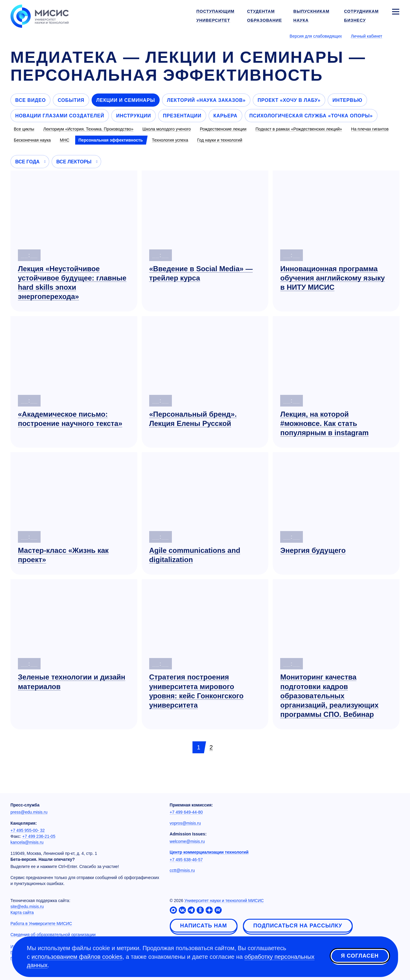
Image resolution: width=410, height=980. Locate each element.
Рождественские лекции (223, 129)
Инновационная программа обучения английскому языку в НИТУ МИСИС (332, 278)
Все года (27, 162)
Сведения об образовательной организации (53, 935)
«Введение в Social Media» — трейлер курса (201, 273)
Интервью (347, 100)
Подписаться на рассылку (298, 926)
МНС (65, 140)
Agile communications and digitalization (195, 555)
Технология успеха (170, 140)
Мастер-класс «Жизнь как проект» (63, 555)
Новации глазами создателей (60, 116)
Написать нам (204, 926)
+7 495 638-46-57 (186, 860)
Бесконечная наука (32, 140)
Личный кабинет (367, 36)
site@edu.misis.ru (27, 907)
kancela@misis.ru (27, 842)
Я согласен (360, 956)
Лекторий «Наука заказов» (206, 100)
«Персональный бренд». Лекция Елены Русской (193, 419)
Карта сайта (22, 912)
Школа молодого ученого (167, 129)
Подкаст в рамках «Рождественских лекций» (299, 129)
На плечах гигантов (370, 129)
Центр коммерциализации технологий (209, 852)
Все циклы (24, 129)
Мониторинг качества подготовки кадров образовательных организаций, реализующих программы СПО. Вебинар (329, 696)
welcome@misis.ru (187, 841)
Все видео (30, 100)
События (71, 100)
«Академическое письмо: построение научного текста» (70, 419)
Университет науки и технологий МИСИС (224, 901)
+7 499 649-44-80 (186, 812)
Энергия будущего (313, 550)
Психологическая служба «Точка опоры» (311, 116)
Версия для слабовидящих (316, 36)
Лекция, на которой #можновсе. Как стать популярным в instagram (324, 423)
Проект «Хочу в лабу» (289, 100)
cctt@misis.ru (182, 870)
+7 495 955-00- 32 (28, 830)
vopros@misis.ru (185, 823)
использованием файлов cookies (77, 957)
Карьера (225, 116)
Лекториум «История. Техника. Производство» (88, 129)
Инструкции (134, 116)
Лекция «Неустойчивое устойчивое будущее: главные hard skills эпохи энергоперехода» (72, 283)
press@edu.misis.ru (29, 812)
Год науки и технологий (220, 140)
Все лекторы (74, 162)
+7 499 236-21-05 (39, 836)
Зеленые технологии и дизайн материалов (72, 682)
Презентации (182, 116)
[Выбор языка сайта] (395, 36)
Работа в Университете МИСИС (41, 924)
